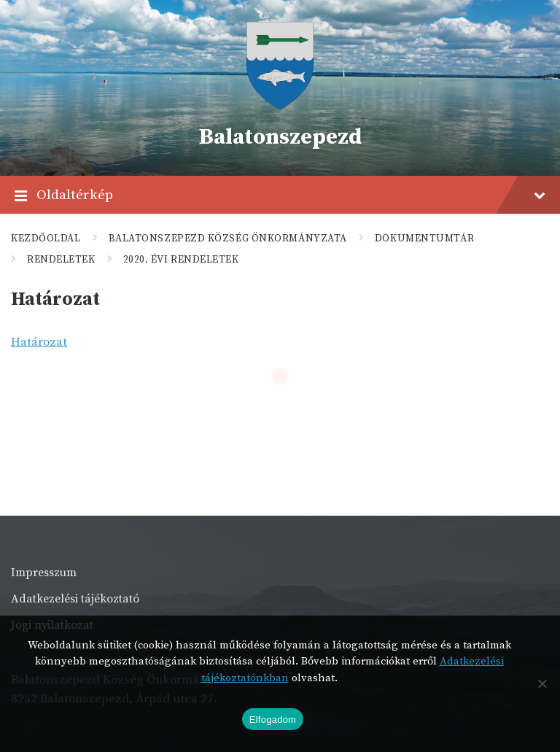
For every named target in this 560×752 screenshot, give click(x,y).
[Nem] (542, 683)
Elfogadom (273, 720)
